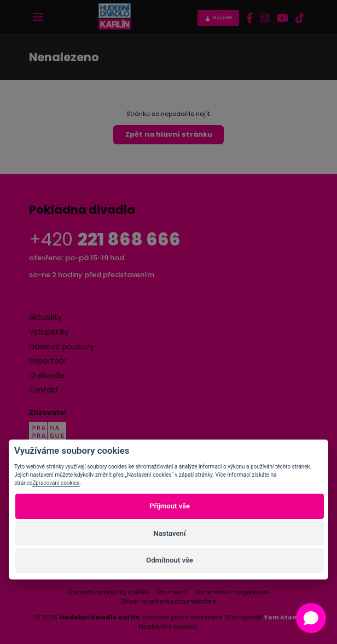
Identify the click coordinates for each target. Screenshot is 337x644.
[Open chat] (311, 618)
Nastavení (170, 533)
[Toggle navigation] (38, 17)
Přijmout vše (170, 506)
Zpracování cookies (56, 483)
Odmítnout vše (170, 560)
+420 (105, 239)
